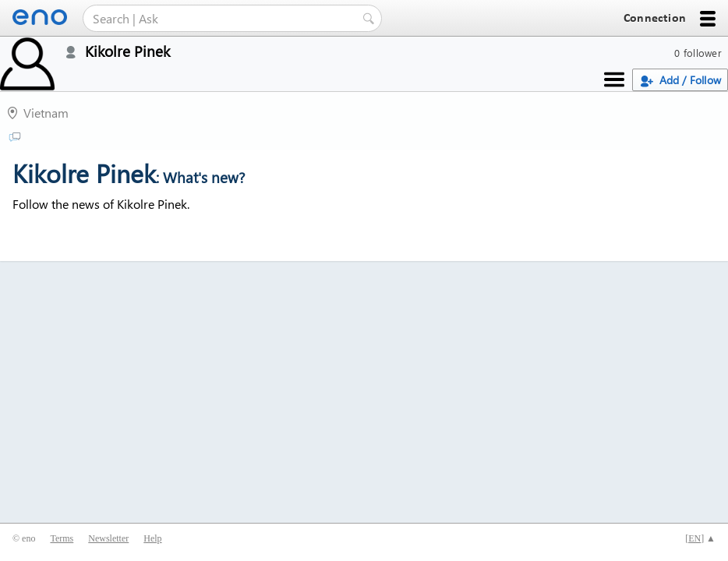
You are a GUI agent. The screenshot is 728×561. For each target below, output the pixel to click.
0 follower (698, 53)
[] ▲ (700, 538)
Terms (62, 538)
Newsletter (108, 538)
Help (152, 538)
